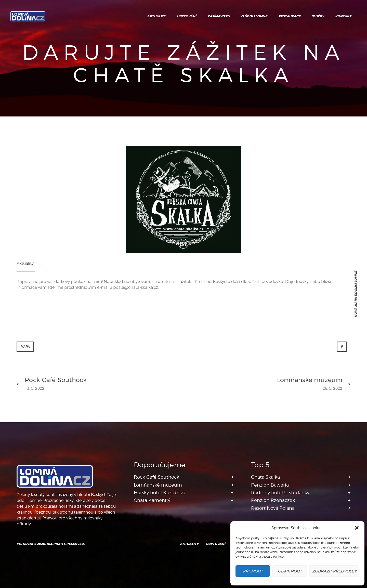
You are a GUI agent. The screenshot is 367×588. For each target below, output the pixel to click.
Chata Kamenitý (152, 500)
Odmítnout (290, 571)
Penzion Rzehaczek (273, 500)
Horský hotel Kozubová (160, 493)
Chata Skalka (265, 477)
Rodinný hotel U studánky (280, 493)
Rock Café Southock (156, 477)
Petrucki (25, 544)
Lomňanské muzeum (158, 485)
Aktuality (25, 263)
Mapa (25, 347)
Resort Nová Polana (273, 508)
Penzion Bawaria (270, 485)
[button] (357, 528)
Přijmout (253, 571)
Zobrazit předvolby (334, 571)
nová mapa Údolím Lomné (356, 294)
